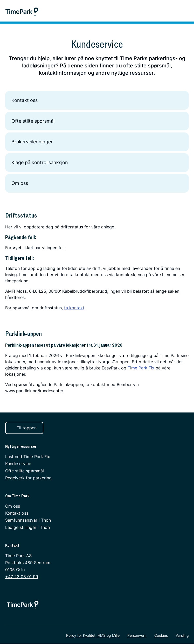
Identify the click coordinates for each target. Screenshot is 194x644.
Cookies (161, 636)
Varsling (182, 636)
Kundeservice (18, 464)
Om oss (97, 183)
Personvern (137, 636)
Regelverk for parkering (28, 478)
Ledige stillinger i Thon (27, 527)
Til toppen (24, 428)
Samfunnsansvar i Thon (28, 520)
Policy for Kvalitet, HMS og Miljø (93, 636)
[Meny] (188, 11)
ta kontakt (74, 308)
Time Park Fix (141, 368)
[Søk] (174, 11)
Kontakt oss (97, 100)
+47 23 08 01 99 (22, 577)
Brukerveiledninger (97, 142)
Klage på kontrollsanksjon (97, 163)
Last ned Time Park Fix (28, 457)
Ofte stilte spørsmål (97, 121)
